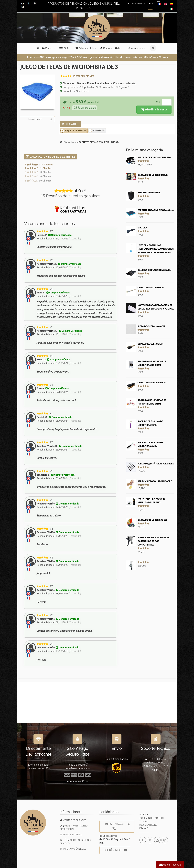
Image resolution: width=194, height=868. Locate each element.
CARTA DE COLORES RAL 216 (152, 520)
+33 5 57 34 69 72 (117, 825)
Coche (47, 48)
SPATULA (142, 228)
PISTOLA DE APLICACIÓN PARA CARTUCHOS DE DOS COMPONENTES (154, 541)
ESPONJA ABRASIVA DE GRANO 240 (156, 210)
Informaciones (135, 48)
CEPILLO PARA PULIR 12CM (151, 383)
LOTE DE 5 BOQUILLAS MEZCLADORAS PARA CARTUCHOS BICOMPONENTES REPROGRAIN (156, 249)
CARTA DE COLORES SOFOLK (153, 175)
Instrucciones (40, 119)
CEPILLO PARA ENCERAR (150, 344)
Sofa (64, 48)
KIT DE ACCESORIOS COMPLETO (154, 157)
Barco (105, 48)
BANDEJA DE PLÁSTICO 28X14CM (154, 270)
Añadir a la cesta (154, 109)
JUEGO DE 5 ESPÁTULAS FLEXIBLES (156, 464)
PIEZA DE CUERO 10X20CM (151, 326)
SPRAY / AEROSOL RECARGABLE (155, 481)
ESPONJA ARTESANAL (149, 193)
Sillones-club (85, 48)
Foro (119, 48)
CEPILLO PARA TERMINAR (151, 288)
